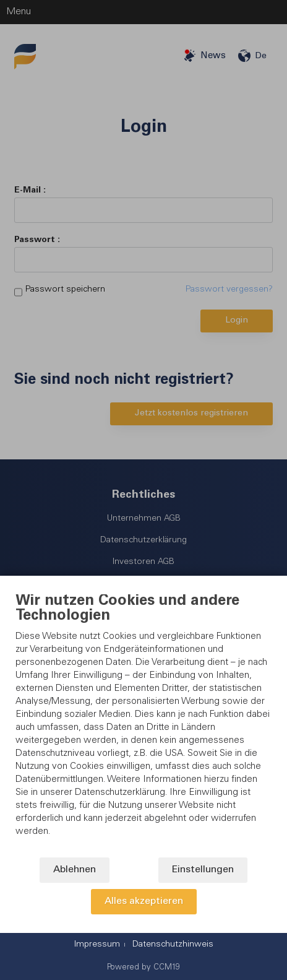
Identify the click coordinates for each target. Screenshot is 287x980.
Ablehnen (75, 870)
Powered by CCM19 (143, 968)
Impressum (97, 945)
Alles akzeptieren (144, 902)
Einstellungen (203, 870)
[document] (143, 726)
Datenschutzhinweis (173, 945)
